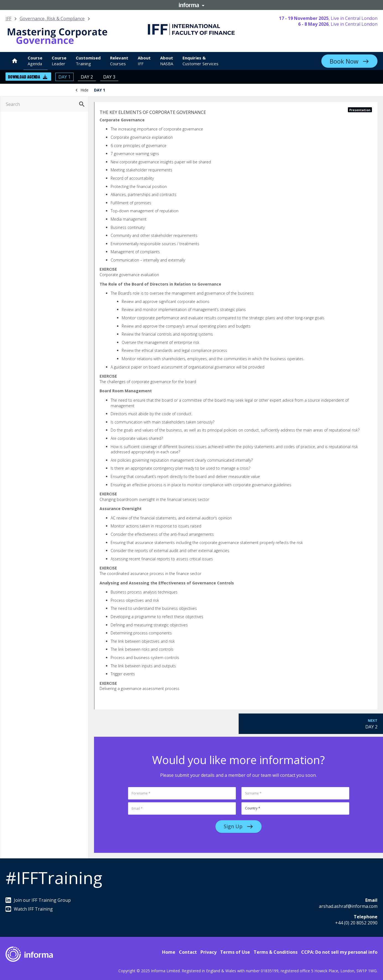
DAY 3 (109, 77)
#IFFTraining (54, 878)
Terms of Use (235, 952)
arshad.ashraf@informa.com (348, 906)
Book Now (344, 61)
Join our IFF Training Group (38, 900)
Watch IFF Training (29, 909)
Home (169, 952)
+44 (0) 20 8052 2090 (356, 923)
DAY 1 (64, 77)
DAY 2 (87, 77)
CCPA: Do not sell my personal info (339, 952)
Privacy (209, 952)
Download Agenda (28, 77)
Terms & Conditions (276, 952)
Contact (188, 952)
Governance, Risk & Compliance (52, 19)
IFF (8, 19)
